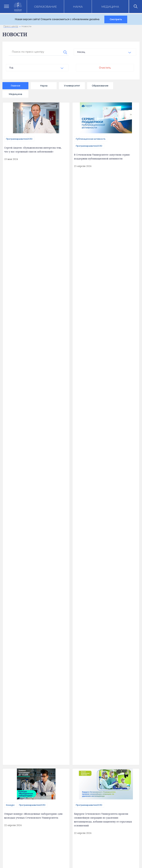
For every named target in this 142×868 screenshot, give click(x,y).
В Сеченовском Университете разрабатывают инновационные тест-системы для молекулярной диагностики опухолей (104, 369)
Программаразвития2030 (19, 139)
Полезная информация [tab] (31, 676)
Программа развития (70, 711)
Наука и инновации (69, 700)
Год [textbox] (11, 68)
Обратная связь (22, 717)
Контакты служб (68, 739)
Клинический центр (115, 695)
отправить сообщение (32, 429)
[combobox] (105, 52)
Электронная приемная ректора (78, 747)
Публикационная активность (91, 139)
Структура (18, 706)
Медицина (110, 7)
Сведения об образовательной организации (23, 692)
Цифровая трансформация (74, 706)
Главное (15, 86)
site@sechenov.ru (69, 822)
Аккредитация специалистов (75, 695)
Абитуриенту (66, 756)
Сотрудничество (15, 561)
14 (15, 603)
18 (52, 603)
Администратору (69, 781)
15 (24, 603)
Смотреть (116, 19)
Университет (72, 86)
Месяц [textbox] (81, 52)
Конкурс (10, 211)
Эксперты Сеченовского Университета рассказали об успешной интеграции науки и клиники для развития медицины (34, 501)
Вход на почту (67, 764)
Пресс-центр (112, 689)
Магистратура (13, 357)
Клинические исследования (120, 700)
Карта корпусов (102, 676)
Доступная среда (23, 701)
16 (34, 603)
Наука (78, 7)
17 (43, 603)
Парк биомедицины (115, 706)
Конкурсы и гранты (115, 711)
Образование (45, 7)
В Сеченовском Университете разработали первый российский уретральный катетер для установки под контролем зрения (34, 297)
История (18, 712)
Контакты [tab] (69, 676)
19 (62, 603)
